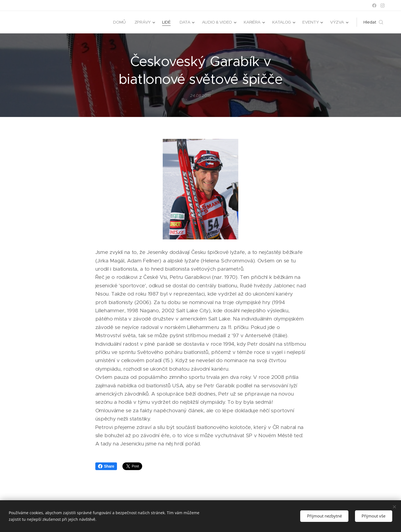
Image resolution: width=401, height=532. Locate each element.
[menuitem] (117, 22)
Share (106, 466)
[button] (373, 22)
